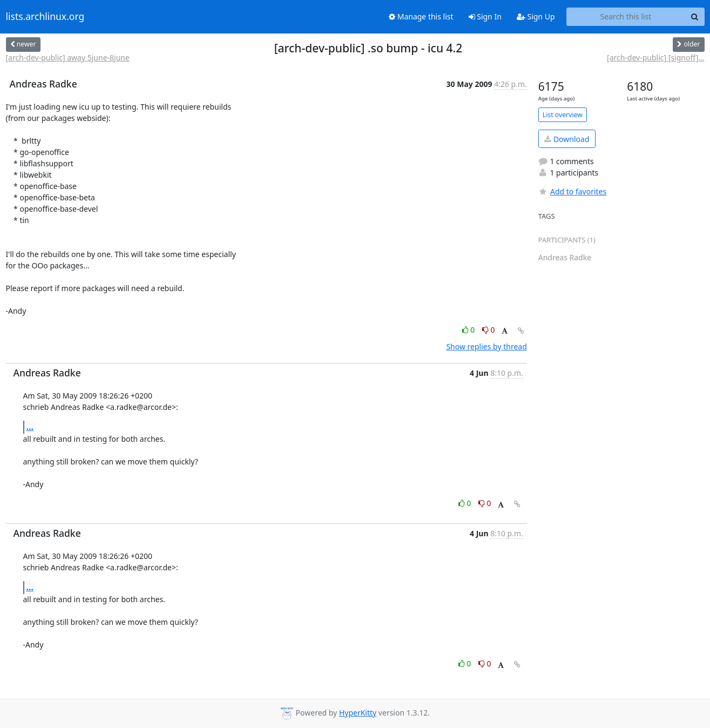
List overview (563, 115)
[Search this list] (626, 17)
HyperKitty (358, 713)
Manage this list (421, 16)
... (30, 427)
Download (567, 139)
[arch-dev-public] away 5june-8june (68, 58)
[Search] (695, 17)
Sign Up (536, 16)
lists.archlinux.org (45, 17)
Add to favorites (572, 191)
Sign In (485, 16)
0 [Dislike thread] (489, 330)
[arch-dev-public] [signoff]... (655, 58)
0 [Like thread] (469, 330)
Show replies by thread (486, 346)
